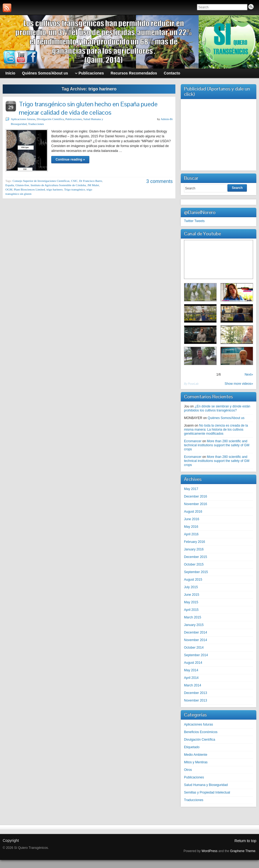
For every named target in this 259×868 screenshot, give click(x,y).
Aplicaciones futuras (23, 119)
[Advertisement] (219, 134)
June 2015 (192, 595)
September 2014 (196, 655)
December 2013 (195, 693)
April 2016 (191, 534)
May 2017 (191, 489)
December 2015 (195, 557)
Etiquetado (192, 747)
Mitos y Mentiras (196, 762)
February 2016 (195, 542)
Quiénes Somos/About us (226, 418)
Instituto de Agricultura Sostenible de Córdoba (58, 185)
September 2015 (196, 572)
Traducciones (36, 124)
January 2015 (194, 625)
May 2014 (191, 670)
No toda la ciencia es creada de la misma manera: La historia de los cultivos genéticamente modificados (216, 430)
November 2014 (195, 640)
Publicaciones (74, 119)
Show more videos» (239, 384)
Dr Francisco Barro (91, 181)
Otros (188, 770)
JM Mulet (93, 185)
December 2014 (195, 632)
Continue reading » (70, 159)
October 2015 (194, 564)
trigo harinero (54, 189)
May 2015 (191, 602)
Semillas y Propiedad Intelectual (207, 792)
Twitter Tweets (194, 221)
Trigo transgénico (75, 189)
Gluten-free (22, 185)
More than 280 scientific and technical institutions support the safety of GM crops (217, 445)
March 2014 (192, 685)
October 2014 (194, 648)
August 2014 (193, 663)
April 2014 (191, 678)
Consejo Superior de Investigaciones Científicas (41, 181)
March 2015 (192, 617)
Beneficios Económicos (201, 732)
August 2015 (193, 580)
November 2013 (195, 700)
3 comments (159, 181)
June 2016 (192, 519)
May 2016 (191, 527)
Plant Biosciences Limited (29, 189)
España (10, 185)
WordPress (209, 851)
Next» (249, 375)
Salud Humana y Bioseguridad (206, 785)
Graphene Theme (243, 851)
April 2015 (191, 610)
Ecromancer (193, 441)
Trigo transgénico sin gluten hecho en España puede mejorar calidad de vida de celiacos (88, 108)
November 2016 (195, 504)
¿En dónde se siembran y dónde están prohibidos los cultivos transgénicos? (217, 408)
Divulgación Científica (50, 119)
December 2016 (195, 496)
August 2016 (193, 512)
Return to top (245, 841)
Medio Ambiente (196, 755)
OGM (9, 189)
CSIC (74, 181)
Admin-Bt (167, 119)
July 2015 (191, 587)
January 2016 (194, 549)
